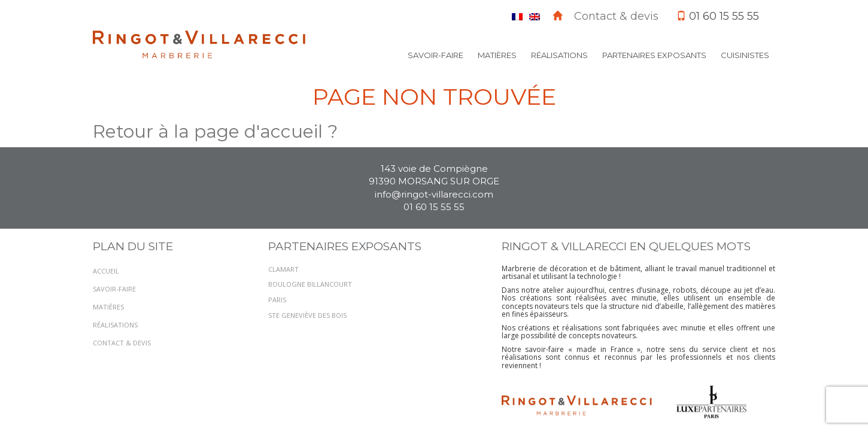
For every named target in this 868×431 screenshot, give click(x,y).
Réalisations (559, 55)
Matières (497, 55)
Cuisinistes (745, 55)
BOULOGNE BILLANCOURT (310, 284)
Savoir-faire (435, 55)
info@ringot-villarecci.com (434, 194)
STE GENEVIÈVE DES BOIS (307, 315)
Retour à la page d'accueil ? (215, 131)
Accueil (106, 271)
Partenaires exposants (654, 55)
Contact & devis (616, 16)
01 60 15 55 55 (434, 207)
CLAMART (283, 269)
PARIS (277, 300)
